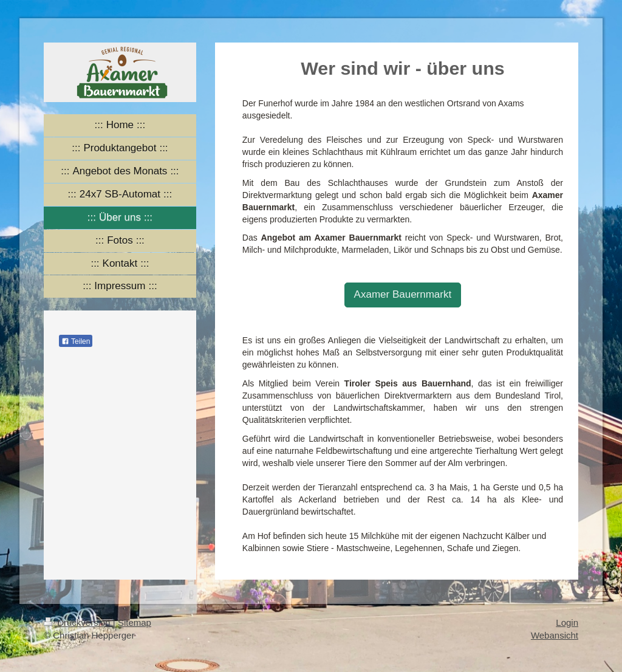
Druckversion (78, 622)
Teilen (76, 341)
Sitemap (135, 622)
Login (567, 622)
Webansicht (555, 635)
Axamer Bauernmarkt (403, 294)
